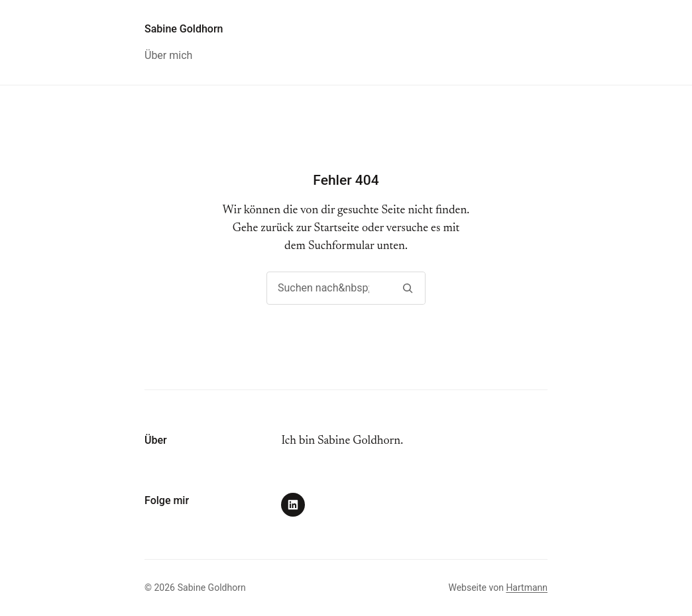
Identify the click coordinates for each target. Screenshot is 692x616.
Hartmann (527, 588)
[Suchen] (407, 288)
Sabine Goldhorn (184, 29)
